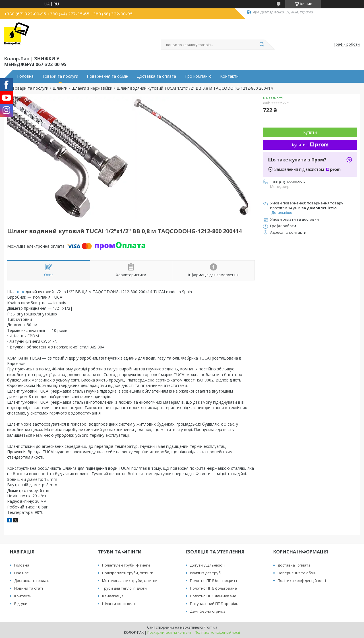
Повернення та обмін (107, 76)
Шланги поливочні (119, 604)
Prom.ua (210, 627)
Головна (25, 76)
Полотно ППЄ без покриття (215, 580)
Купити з (310, 145)
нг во (21, 292)
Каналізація (113, 596)
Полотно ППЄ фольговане (213, 588)
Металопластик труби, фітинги (130, 580)
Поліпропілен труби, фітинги (128, 573)
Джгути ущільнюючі (208, 565)
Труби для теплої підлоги (124, 588)
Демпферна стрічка (208, 611)
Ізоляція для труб (205, 573)
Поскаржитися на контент (169, 632)
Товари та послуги (60, 76)
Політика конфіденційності (302, 580)
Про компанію (198, 76)
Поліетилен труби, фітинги (126, 565)
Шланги (60, 88)
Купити (310, 132)
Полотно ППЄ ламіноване (213, 596)
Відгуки (21, 604)
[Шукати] (262, 45)
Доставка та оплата (156, 76)
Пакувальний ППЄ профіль (214, 604)
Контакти (229, 76)
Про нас (21, 573)
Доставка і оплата (294, 565)
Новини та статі (29, 588)
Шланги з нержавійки (92, 88)
